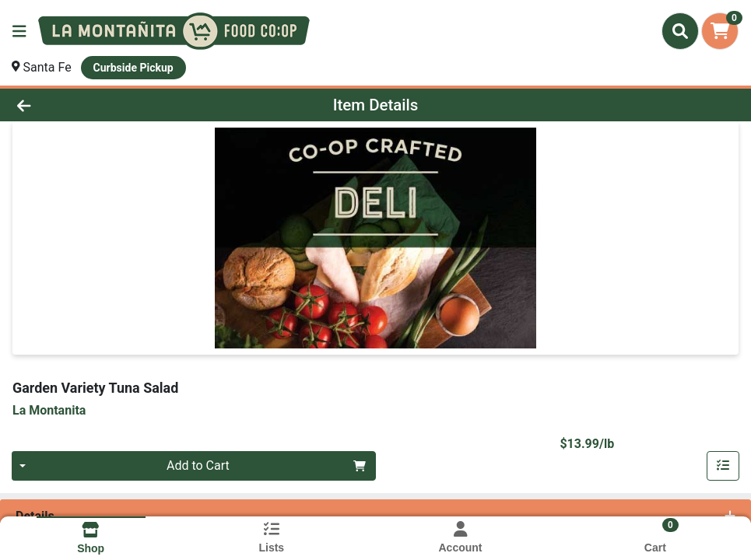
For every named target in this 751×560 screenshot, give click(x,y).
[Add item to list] (723, 466)
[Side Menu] (19, 31)
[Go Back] (103, 105)
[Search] (680, 31)
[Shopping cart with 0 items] (720, 31)
